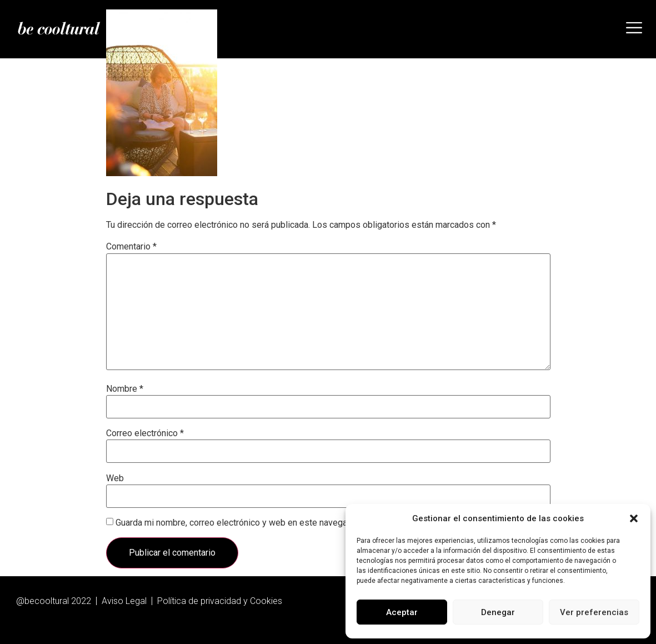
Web (115, 478)
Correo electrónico (145, 433)
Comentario (131, 247)
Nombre (125, 389)
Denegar (498, 612)
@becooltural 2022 (54, 601)
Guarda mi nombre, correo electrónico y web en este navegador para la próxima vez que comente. (304, 523)
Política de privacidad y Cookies (220, 601)
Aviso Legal (124, 601)
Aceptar (402, 612)
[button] (634, 518)
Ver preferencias (594, 612)
